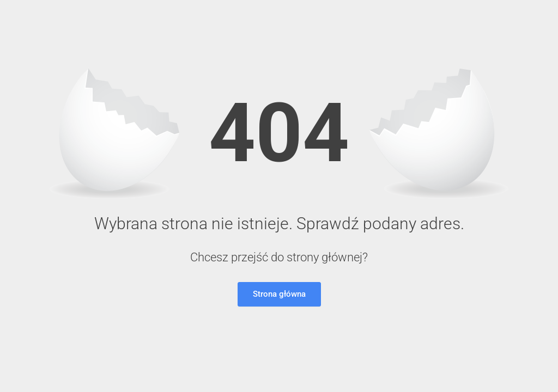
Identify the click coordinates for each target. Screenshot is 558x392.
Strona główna (279, 294)
